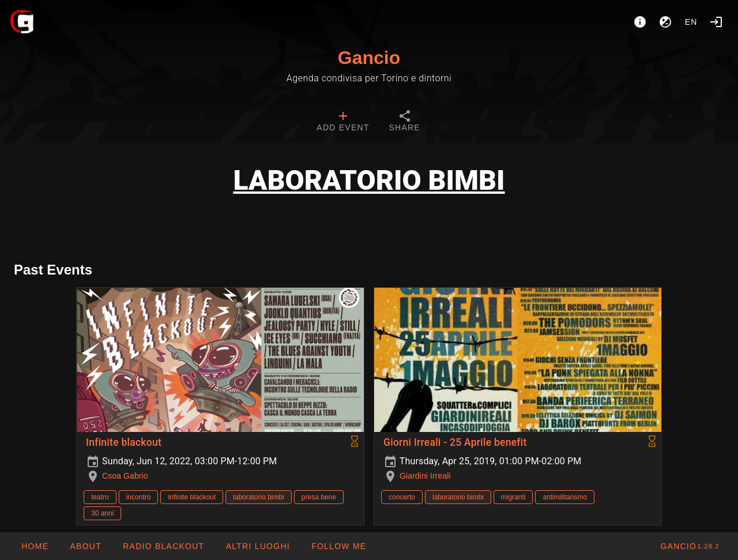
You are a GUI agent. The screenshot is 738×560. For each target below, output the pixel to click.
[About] (640, 22)
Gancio (369, 58)
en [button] (691, 22)
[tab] (343, 122)
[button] (257, 546)
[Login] (716, 22)
